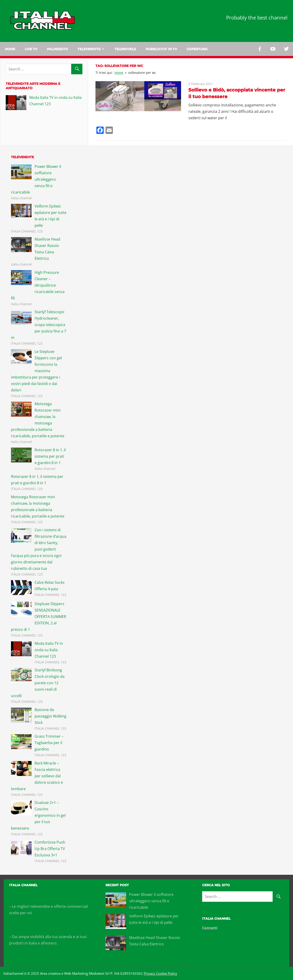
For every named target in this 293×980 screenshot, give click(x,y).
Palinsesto (57, 49)
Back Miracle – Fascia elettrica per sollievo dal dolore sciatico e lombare (37, 776)
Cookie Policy (166, 973)
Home (10, 49)
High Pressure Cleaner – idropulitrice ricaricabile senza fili (38, 285)
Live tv (31, 49)
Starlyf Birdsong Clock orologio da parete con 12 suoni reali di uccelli (38, 683)
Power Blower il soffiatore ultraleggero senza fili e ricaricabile (36, 179)
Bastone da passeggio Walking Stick (50, 716)
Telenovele (125, 49)
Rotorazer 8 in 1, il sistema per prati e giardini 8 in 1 (50, 456)
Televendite (89, 49)
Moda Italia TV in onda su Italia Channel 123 (49, 650)
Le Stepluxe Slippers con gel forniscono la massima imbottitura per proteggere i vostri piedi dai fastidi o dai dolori (36, 371)
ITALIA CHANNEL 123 (27, 231)
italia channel (21, 198)
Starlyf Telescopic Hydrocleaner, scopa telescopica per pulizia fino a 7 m (39, 325)
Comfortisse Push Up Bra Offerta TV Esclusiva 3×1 (50, 849)
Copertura (197, 49)
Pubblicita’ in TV (161, 49)
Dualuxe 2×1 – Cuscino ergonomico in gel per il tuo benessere (38, 815)
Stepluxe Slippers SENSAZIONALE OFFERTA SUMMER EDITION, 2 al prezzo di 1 (39, 617)
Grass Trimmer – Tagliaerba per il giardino (49, 743)
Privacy (149, 973)
